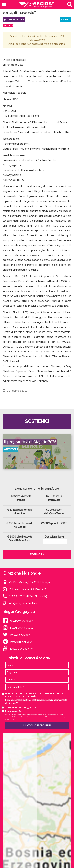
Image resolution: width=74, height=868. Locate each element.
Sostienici (37, 421)
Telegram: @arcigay (21, 642)
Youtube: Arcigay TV (21, 649)
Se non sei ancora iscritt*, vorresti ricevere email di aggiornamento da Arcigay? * (36, 701)
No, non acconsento (13, 711)
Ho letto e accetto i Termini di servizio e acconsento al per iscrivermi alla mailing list (36, 695)
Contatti (32, 603)
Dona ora (37, 554)
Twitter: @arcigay (20, 635)
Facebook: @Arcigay (21, 621)
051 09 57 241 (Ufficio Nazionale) (28, 596)
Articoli (8, 25)
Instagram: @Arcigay (21, 628)
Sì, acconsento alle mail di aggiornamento (22, 707)
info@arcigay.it (17, 603)
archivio (66, 20)
